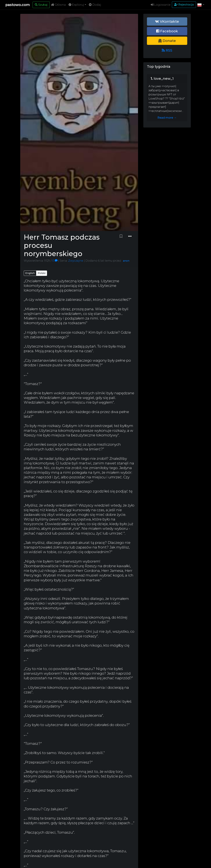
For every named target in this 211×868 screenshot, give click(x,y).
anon (126, 261)
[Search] (41, 5)
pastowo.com (18, 5)
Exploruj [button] (76, 5)
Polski (42, 273)
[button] (201, 5)
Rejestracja (184, 5)
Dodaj (95, 5)
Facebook (167, 31)
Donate (167, 41)
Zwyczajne (75, 260)
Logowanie (161, 5)
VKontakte (167, 21)
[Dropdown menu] (130, 236)
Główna (58, 5)
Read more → (167, 118)
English (30, 273)
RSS (167, 50)
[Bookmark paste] (121, 236)
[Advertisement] (167, 183)
